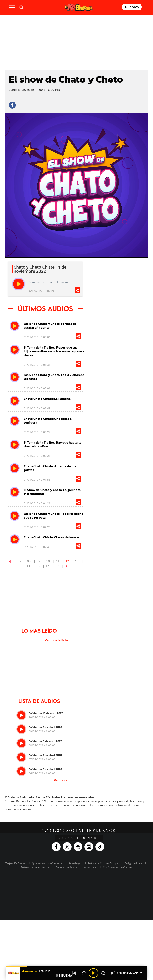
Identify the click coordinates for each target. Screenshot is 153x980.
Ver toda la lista (56, 640)
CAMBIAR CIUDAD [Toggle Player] (128, 972)
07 (19, 561)
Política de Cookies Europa (103, 863)
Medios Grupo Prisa (77, 893)
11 (58, 561)
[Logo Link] (79, 7)
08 (29, 561)
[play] (18, 284)
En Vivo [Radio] (132, 7)
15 (38, 566)
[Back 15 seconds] (84, 973)
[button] (76, 966)
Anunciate (90, 867)
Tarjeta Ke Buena (15, 863)
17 (57, 566)
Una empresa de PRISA (76, 883)
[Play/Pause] (93, 973)
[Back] (74, 973)
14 (28, 566)
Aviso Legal (75, 863)
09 (38, 561)
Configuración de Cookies (118, 867)
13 (77, 561)
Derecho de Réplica (67, 867)
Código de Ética (133, 863)
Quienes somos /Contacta (47, 863)
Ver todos (61, 780)
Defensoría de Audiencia (35, 867)
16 (47, 566)
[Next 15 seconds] (103, 973)
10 (48, 561)
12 (67, 561)
